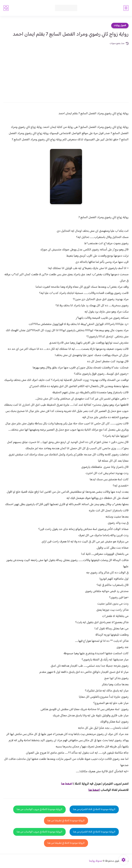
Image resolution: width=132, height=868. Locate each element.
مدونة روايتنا (96, 861)
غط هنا (65, 784)
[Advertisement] (66, 71)
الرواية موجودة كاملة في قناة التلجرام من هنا (94, 809)
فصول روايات (120, 26)
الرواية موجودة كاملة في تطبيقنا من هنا (66, 821)
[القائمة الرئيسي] (126, 8)
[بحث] (6, 8)
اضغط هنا (94, 790)
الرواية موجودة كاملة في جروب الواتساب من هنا (39, 809)
